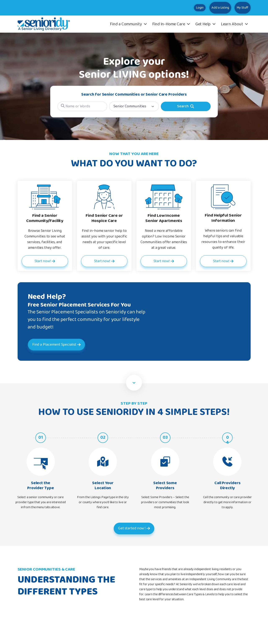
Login (178, 8)
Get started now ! (132, 528)
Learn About (235, 24)
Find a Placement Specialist (62, 344)
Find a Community (129, 24)
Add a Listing (207, 8)
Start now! (42, 261)
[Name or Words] (82, 106)
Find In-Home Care (171, 24)
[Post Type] (134, 106)
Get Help (206, 24)
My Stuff (238, 8)
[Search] (186, 106)
